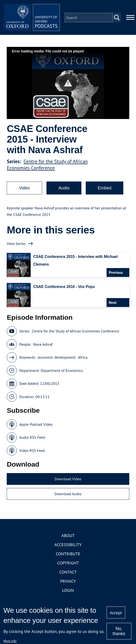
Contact (68, 573)
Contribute (68, 555)
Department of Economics (62, 371)
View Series (16, 244)
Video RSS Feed (32, 451)
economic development (57, 358)
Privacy (68, 582)
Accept (116, 613)
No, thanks (119, 631)
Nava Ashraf (43, 345)
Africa (83, 358)
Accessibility (68, 546)
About (68, 536)
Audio (64, 189)
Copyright (68, 564)
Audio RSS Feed (32, 438)
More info (10, 641)
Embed (105, 189)
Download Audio (68, 494)
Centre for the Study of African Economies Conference (47, 165)
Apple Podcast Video (36, 425)
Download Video (68, 480)
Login (68, 591)
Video (24, 189)
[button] (68, 84)
